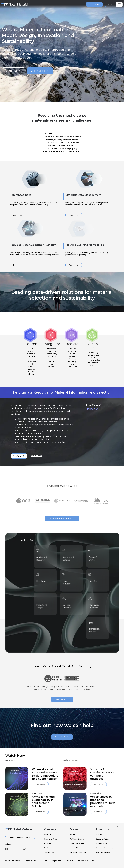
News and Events (103, 852)
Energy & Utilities (95, 558)
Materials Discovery (78, 852)
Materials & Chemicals (95, 605)
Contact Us (13, 71)
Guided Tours (101, 843)
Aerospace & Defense (69, 558)
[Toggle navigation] (119, 4)
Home (46, 861)
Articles (99, 834)
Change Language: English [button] (18, 837)
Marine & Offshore (68, 605)
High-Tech (95, 581)
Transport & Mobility (95, 629)
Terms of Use (70, 861)
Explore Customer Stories (62, 518)
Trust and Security (52, 839)
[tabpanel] (62, 427)
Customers (49, 848)
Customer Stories (77, 843)
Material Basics (76, 848)
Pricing (73, 834)
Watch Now (29, 784)
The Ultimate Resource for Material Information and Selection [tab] (61, 392)
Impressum (57, 861)
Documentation (103, 839)
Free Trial (94, 4)
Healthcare (43, 581)
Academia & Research (43, 558)
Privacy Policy (83, 861)
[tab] (31, 361)
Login (109, 4)
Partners (48, 843)
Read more (18, 215)
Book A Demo (40, 71)
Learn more (39, 456)
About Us (48, 834)
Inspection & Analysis (43, 605)
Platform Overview (78, 839)
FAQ (94, 861)
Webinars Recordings (105, 848)
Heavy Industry (68, 582)
